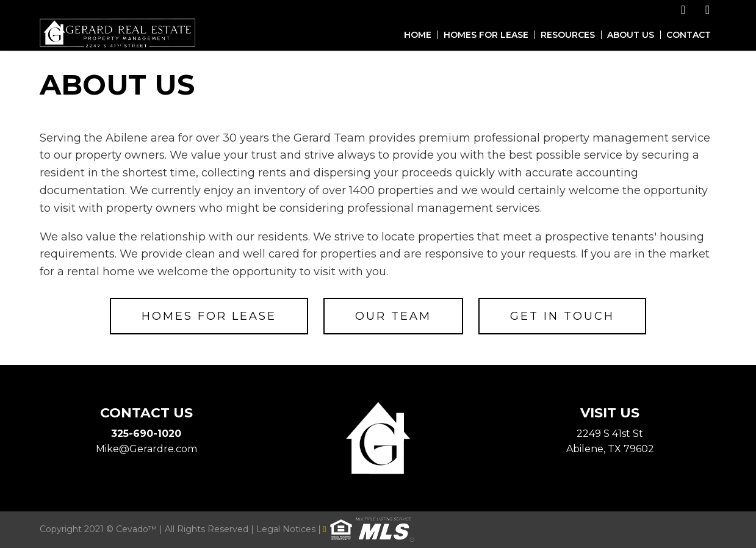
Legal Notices (287, 529)
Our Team (393, 316)
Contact (689, 35)
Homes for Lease (486, 35)
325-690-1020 (146, 434)
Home (418, 35)
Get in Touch (562, 316)
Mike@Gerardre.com (146, 449)
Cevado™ (138, 529)
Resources (568, 35)
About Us (631, 35)
